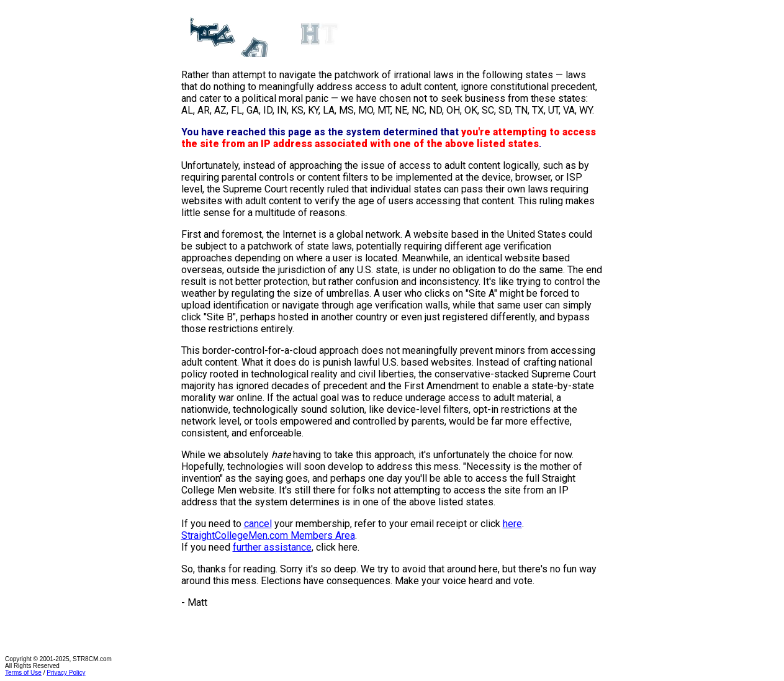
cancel (258, 524)
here (512, 524)
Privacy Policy (66, 673)
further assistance (272, 547)
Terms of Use (23, 673)
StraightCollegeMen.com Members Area (268, 535)
